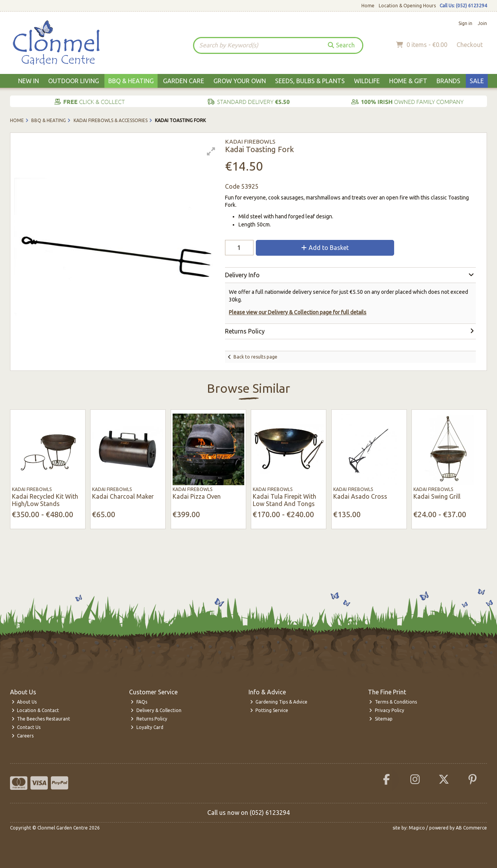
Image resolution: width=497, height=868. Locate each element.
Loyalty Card (147, 727)
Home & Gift (408, 81)
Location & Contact (35, 710)
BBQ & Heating (131, 81)
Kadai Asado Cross (360, 496)
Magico (417, 828)
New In (29, 81)
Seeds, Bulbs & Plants (310, 81)
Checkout (470, 45)
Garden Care (184, 81)
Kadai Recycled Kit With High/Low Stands (45, 500)
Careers (23, 736)
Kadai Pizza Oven (197, 496)
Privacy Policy (387, 710)
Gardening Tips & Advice (279, 702)
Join (482, 23)
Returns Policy (149, 719)
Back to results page (255, 357)
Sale (477, 81)
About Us (24, 702)
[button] (211, 151)
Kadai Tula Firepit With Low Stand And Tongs (285, 500)
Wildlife (367, 81)
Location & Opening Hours (407, 6)
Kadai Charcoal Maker (123, 496)
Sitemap (381, 719)
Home (368, 6)
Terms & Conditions (393, 702)
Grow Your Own (240, 81)
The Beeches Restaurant (41, 719)
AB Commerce (471, 828)
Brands (448, 81)
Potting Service (269, 710)
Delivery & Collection (156, 710)
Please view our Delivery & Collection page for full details (298, 312)
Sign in (465, 23)
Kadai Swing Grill (437, 496)
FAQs (139, 702)
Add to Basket (325, 248)
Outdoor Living (74, 81)
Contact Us (26, 727)
